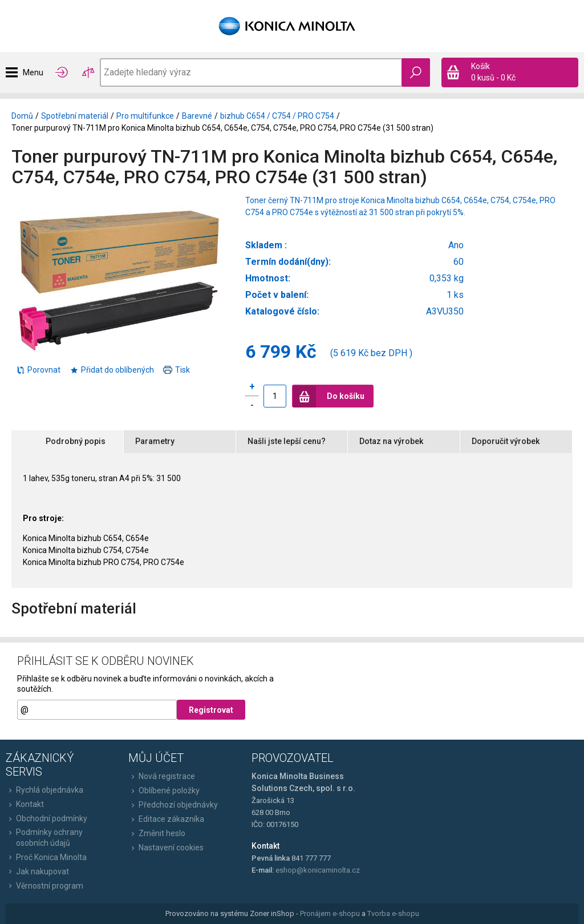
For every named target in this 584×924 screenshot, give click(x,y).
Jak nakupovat (37, 871)
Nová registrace (162, 776)
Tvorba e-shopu (393, 913)
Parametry (155, 441)
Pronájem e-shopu (330, 913)
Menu (33, 72)
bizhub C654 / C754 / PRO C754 (277, 116)
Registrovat (211, 710)
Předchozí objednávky (173, 805)
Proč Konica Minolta (46, 857)
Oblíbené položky (164, 790)
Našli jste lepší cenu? (287, 441)
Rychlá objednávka (44, 790)
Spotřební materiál (75, 116)
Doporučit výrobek (506, 441)
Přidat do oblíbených (112, 370)
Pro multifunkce (145, 116)
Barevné (197, 116)
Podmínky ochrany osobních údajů (44, 837)
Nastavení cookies (166, 848)
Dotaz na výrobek (391, 441)
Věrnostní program (44, 886)
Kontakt (25, 804)
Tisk (177, 370)
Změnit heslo (157, 833)
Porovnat (38, 370)
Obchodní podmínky (46, 818)
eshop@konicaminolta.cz (318, 870)
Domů (22, 116)
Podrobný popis (76, 441)
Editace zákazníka (166, 819)
